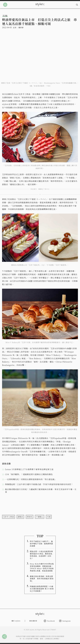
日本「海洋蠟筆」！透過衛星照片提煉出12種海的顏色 (29, 474)
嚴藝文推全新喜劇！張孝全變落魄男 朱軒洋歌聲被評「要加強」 (42, 578)
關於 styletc (16, 621)
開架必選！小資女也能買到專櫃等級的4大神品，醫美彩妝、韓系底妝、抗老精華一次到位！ (42, 555)
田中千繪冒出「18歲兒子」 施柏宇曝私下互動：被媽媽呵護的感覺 (41, 544)
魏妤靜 (21, 28)
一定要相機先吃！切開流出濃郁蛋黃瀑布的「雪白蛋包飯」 (31, 479)
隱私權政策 (33, 621)
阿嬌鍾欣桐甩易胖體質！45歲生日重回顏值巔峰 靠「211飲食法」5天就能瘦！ (42, 589)
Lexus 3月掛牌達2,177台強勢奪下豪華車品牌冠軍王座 (29, 469)
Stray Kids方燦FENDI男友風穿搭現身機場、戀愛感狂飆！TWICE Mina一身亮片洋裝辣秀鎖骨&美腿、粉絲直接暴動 (42, 567)
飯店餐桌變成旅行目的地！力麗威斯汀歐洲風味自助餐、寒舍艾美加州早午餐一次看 (41, 491)
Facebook (49, 621)
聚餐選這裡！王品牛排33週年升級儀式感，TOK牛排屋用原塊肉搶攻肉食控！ (39, 484)
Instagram (65, 621)
